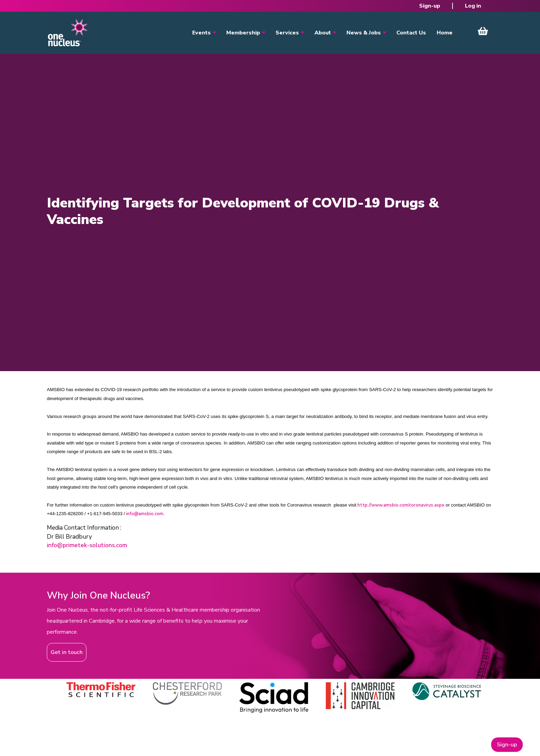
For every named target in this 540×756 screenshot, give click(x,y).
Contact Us (411, 33)
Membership (243, 33)
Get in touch (67, 652)
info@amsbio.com (145, 514)
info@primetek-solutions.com (87, 545)
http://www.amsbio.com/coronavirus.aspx (401, 505)
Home (445, 33)
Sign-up (430, 6)
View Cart (483, 31)
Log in (473, 6)
